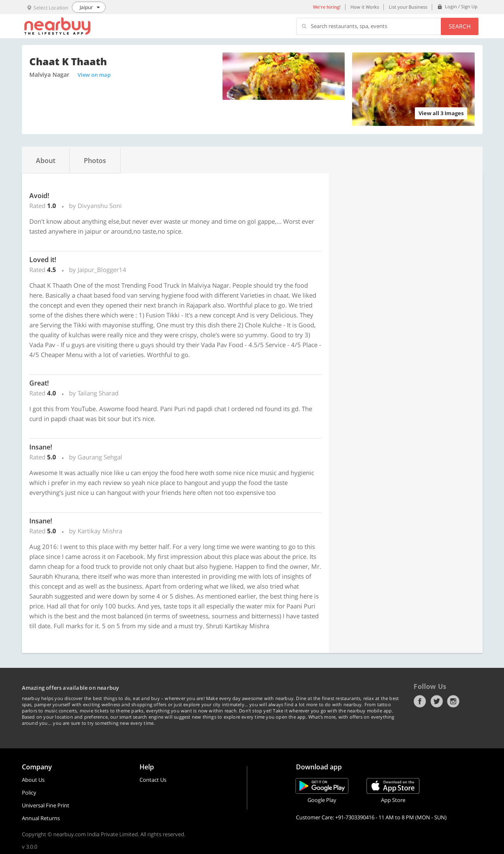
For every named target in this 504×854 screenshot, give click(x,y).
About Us (33, 780)
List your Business (408, 7)
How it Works (365, 7)
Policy (29, 792)
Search (460, 26)
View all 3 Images (441, 113)
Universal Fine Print (46, 805)
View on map (94, 75)
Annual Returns (41, 818)
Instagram (453, 701)
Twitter (437, 701)
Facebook (420, 701)
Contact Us (153, 780)
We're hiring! (327, 7)
